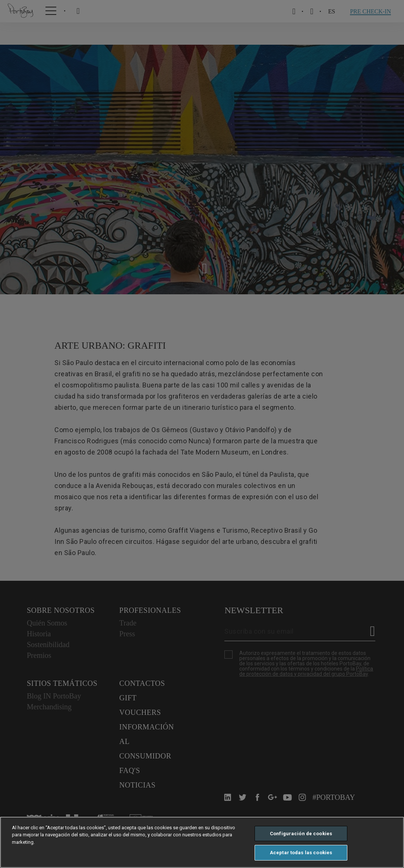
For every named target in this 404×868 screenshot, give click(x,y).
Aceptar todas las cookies (301, 853)
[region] (202, 842)
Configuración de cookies (301, 834)
